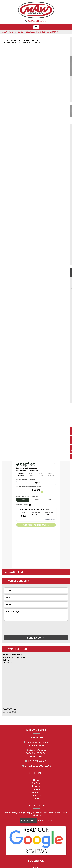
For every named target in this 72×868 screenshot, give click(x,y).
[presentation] (23, 627)
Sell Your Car (36, 792)
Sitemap (36, 798)
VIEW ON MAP (45, 821)
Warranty (36, 789)
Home (36, 780)
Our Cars (21, 32)
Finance (36, 786)
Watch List (16, 572)
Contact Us (36, 795)
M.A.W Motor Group (9, 32)
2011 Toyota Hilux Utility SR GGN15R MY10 (42, 32)
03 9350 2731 (37, 21)
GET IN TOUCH (28, 821)
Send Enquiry (36, 638)
